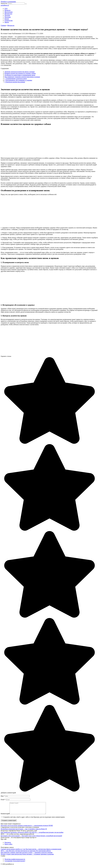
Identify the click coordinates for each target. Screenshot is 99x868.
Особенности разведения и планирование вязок (20, 75)
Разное (7, 19)
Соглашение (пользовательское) (15, 863)
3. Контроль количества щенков (15, 82)
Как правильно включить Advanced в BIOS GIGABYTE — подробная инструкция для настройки (32, 835)
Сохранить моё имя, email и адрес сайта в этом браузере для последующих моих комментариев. (34, 819)
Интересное (8, 14)
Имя (3, 796)
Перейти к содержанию (8, 2)
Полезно (7, 15)
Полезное (8, 17)
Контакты (8, 845)
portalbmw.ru (5, 5)
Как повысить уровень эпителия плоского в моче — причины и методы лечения (27, 855)
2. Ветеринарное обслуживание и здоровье (18, 80)
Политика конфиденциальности (15, 861)
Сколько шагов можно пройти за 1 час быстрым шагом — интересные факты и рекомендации (31, 851)
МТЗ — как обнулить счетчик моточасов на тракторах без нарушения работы (26, 853)
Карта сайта (8, 846)
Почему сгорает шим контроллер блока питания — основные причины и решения (27, 856)
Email (3, 800)
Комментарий (5, 816)
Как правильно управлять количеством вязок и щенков (22, 77)
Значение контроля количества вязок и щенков (20, 72)
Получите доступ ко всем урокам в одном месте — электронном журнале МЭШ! (27, 828)
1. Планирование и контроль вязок (16, 79)
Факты (7, 22)
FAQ (6, 9)
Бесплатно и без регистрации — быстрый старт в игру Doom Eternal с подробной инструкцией (31, 838)
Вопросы (7, 10)
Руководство (9, 20)
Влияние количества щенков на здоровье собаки (20, 73)
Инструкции (9, 12)
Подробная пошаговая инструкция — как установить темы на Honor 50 (24, 831)
